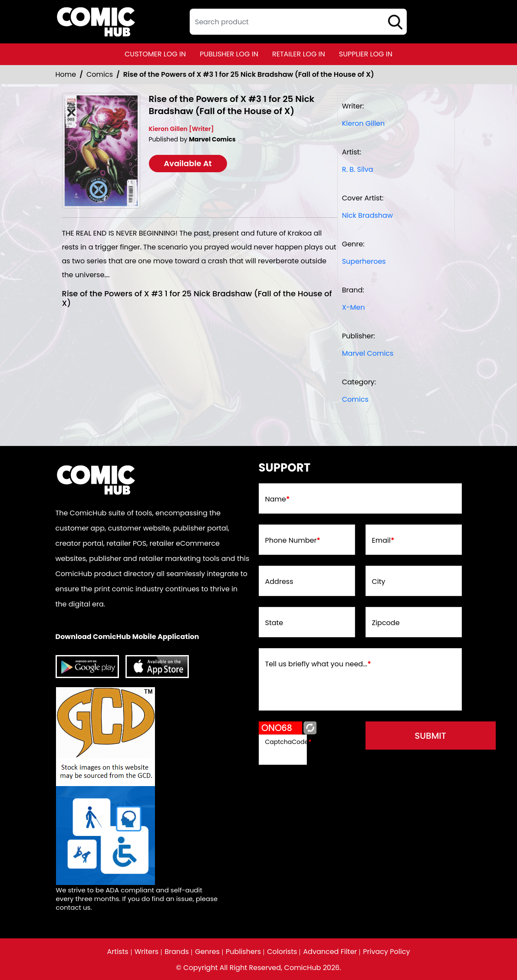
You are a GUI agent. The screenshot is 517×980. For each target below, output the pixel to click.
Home (66, 74)
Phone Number (293, 541)
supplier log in (366, 54)
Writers (147, 952)
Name (278, 499)
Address (279, 582)
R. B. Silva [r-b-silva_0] (358, 169)
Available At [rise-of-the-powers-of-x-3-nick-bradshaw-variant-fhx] (188, 163)
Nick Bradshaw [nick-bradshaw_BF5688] (367, 215)
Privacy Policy (386, 952)
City (379, 582)
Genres (207, 952)
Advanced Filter (330, 952)
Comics (100, 74)
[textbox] (298, 22)
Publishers (243, 952)
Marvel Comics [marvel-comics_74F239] (368, 353)
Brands (177, 952)
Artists (118, 952)
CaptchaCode (288, 742)
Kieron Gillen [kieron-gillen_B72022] (364, 123)
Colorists (282, 952)
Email (383, 541)
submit (430, 736)
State (274, 623)
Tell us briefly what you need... (318, 664)
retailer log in (299, 54)
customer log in (155, 54)
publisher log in (229, 54)
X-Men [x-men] (354, 307)
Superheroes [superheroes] (364, 261)
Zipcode (386, 623)
